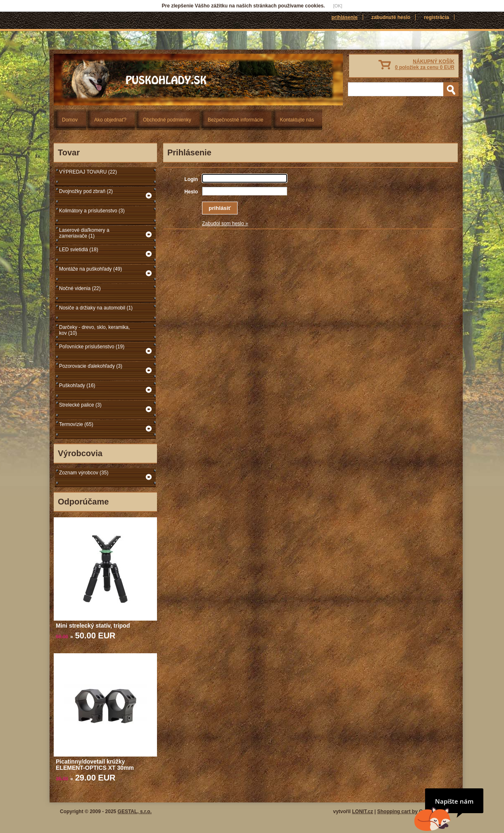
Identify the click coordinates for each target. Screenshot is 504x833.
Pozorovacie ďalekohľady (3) (91, 366)
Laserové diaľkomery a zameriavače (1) (84, 233)
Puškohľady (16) (77, 386)
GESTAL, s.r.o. (135, 812)
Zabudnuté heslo (391, 17)
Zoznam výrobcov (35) (84, 473)
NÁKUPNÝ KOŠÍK (425, 64)
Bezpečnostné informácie (236, 120)
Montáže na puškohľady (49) (90, 269)
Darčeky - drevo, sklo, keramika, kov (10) (94, 330)
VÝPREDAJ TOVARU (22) (88, 172)
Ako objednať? (110, 120)
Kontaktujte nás (297, 120)
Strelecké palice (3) (80, 405)
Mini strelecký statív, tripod (93, 626)
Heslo (191, 192)
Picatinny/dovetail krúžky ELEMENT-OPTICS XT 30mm (95, 765)
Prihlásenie (344, 17)
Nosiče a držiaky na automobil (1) (96, 308)
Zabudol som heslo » (225, 224)
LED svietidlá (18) (79, 250)
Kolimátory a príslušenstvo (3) (92, 211)
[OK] (338, 6)
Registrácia (436, 17)
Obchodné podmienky (167, 120)
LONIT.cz (363, 812)
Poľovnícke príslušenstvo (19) (92, 347)
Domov (70, 120)
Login (191, 179)
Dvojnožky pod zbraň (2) (86, 191)
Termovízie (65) (76, 424)
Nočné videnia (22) (80, 288)
